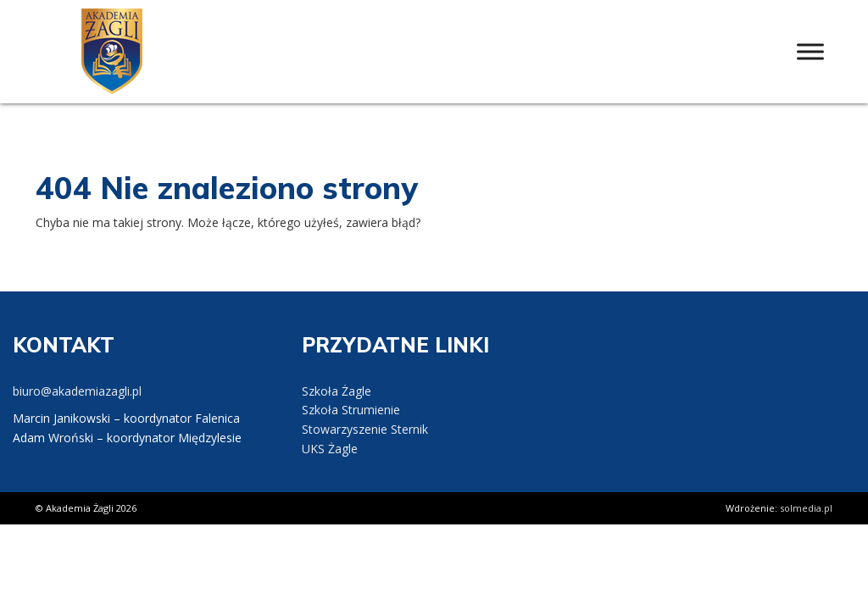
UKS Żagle (330, 449)
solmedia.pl (806, 508)
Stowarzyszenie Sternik (365, 429)
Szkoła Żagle (337, 391)
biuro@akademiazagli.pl (77, 391)
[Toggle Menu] (810, 51)
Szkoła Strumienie (351, 410)
